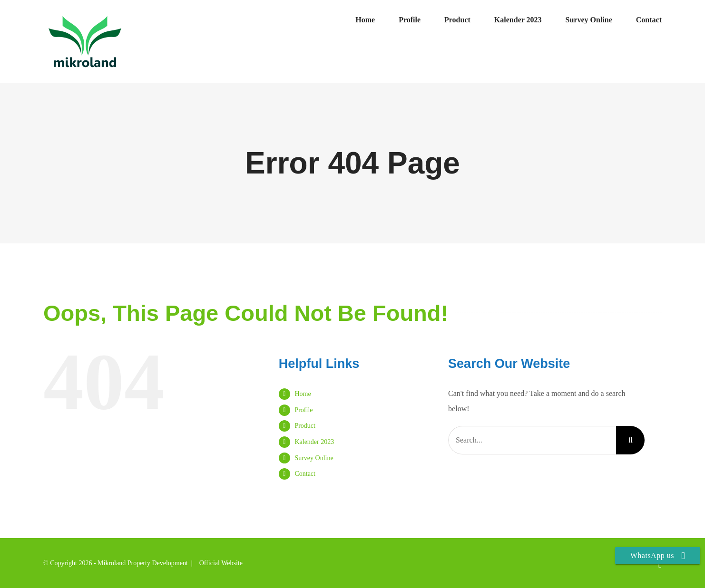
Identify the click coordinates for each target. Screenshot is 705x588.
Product (305, 426)
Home (303, 394)
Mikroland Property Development (143, 563)
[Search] (630, 440)
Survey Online (314, 458)
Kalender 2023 (314, 442)
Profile (304, 410)
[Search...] (532, 440)
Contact (305, 474)
